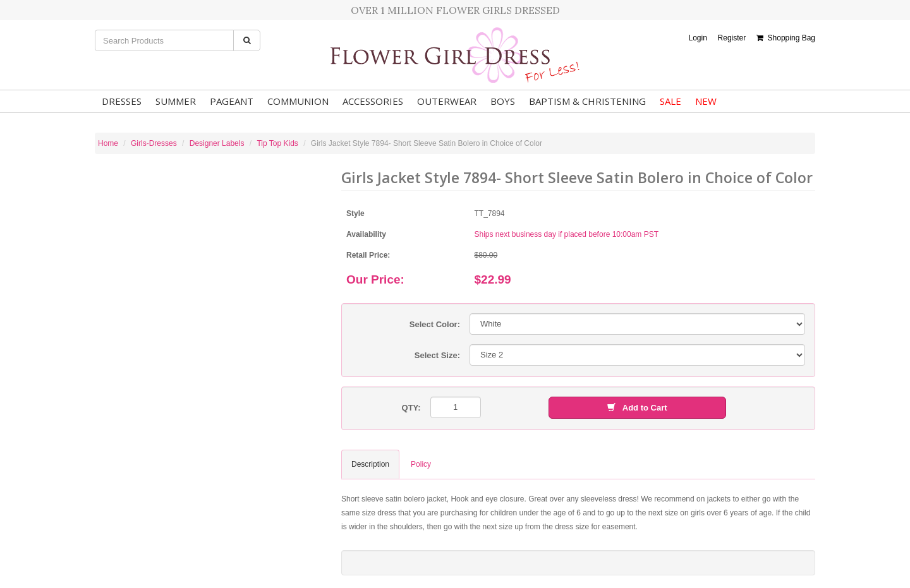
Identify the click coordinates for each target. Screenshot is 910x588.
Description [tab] (370, 464)
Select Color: (435, 324)
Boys (503, 101)
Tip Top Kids (277, 143)
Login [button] (697, 38)
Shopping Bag (786, 38)
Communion (298, 101)
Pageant (232, 101)
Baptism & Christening (587, 101)
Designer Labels (217, 143)
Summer (176, 101)
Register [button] (732, 38)
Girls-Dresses (154, 143)
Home (108, 143)
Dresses (122, 101)
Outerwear (447, 101)
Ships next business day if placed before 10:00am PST (567, 234)
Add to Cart (637, 408)
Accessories (373, 101)
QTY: (411, 408)
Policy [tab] (421, 464)
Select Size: (437, 355)
